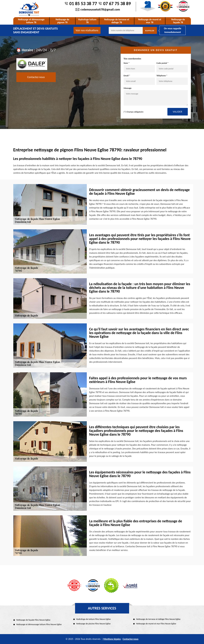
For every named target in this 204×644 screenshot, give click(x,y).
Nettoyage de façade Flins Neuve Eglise (33, 620)
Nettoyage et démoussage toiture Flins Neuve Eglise (39, 624)
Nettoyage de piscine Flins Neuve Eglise (93, 624)
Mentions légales (112, 639)
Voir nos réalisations (87, 30)
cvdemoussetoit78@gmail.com (100, 9)
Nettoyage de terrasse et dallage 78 (117, 21)
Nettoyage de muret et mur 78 (150, 21)
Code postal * (172, 67)
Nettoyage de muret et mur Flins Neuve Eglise (156, 624)
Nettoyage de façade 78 (178, 21)
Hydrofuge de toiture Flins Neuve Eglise (94, 619)
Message (156, 96)
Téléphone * (172, 80)
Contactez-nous (36, 77)
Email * (139, 80)
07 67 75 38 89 (117, 3)
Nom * (139, 67)
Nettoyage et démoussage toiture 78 (31, 21)
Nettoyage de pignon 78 (62, 21)
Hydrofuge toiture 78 (87, 21)
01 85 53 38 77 (83, 3)
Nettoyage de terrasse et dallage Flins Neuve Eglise (158, 619)
